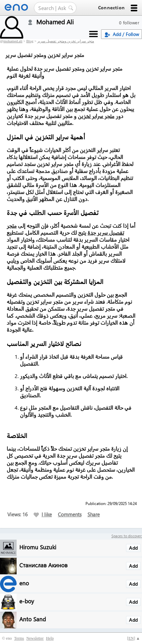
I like (43, 514)
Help (50, 638)
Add (133, 548)
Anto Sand (33, 619)
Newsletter (35, 638)
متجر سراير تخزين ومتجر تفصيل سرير (66, 41)
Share (94, 514)
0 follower (129, 22)
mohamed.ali (13, 41)
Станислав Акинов (43, 565)
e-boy (27, 601)
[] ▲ (134, 638)
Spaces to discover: (127, 536)
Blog (30, 41)
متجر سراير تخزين (96, 116)
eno (24, 583)
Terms (19, 638)
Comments (70, 514)
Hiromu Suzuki (38, 547)
